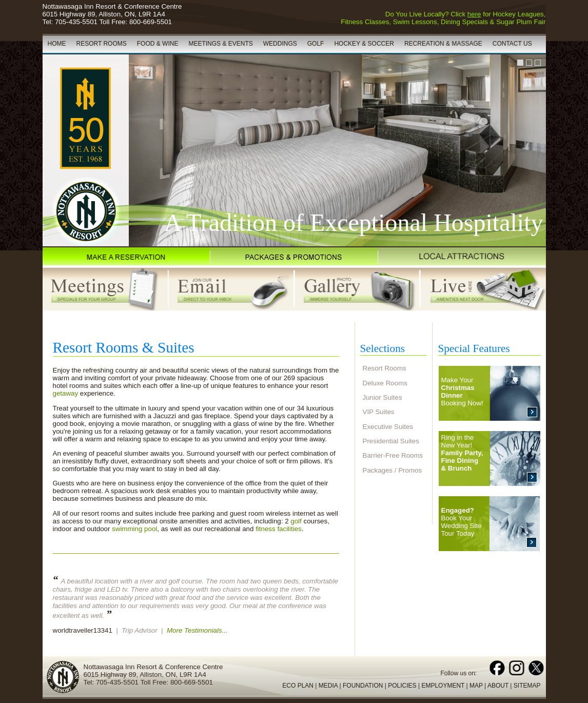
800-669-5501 (151, 22)
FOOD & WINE (158, 44)
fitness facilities (279, 529)
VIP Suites (379, 412)
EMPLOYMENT (443, 686)
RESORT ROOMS (102, 44)
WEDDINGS (280, 44)
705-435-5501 (76, 22)
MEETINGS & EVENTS (220, 44)
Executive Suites (388, 427)
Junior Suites (383, 397)
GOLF (316, 44)
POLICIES (402, 686)
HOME (57, 44)
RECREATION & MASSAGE (443, 44)
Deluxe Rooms (385, 383)
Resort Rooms (385, 368)
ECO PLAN (298, 686)
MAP (476, 686)
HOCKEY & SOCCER (364, 44)
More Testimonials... (197, 630)
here (474, 14)
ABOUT (498, 686)
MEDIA (328, 686)
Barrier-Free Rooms (393, 455)
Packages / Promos (393, 470)
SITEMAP (527, 686)
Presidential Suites (391, 441)
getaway (66, 393)
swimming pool (134, 529)
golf (296, 521)
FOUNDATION (363, 686)
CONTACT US (512, 44)
